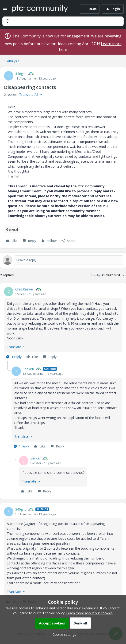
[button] (5, 10)
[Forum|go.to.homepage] (40, 9)
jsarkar (35, 458)
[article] (63, 324)
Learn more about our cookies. (90, 613)
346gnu (21, 74)
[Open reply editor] (63, 260)
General (12, 229)
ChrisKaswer (25, 289)
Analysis (13, 61)
